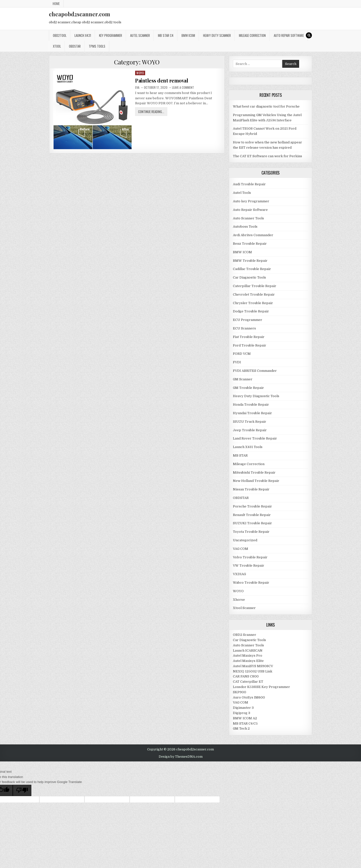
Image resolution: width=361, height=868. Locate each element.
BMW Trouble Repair (250, 261)
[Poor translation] (22, 790)
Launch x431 (83, 35)
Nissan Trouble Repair (251, 489)
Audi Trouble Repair (249, 184)
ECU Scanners (244, 328)
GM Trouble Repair (248, 388)
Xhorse (239, 600)
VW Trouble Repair (249, 566)
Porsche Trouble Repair (252, 506)
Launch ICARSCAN (248, 650)
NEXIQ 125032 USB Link (253, 671)
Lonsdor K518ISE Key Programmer (261, 687)
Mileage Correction (252, 35)
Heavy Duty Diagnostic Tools (256, 396)
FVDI (237, 362)
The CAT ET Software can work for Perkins (267, 156)
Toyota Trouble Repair (251, 532)
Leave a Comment (183, 88)
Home (56, 4)
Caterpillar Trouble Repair (255, 286)
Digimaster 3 (243, 708)
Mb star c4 (166, 35)
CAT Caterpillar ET (248, 682)
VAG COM (241, 549)
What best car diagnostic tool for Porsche (266, 106)
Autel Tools (242, 193)
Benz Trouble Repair (250, 244)
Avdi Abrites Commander (253, 235)
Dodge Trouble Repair (251, 311)
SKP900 (240, 692)
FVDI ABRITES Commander (255, 371)
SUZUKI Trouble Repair (252, 523)
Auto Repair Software (289, 35)
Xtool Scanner (244, 608)
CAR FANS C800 (246, 676)
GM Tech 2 (241, 728)
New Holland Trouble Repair (256, 481)
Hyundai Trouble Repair (252, 413)
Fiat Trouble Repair (249, 337)
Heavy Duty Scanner (217, 35)
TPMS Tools (97, 46)
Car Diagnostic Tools (249, 277)
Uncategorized (245, 540)
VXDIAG (239, 574)
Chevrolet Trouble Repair (254, 294)
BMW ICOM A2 (245, 718)
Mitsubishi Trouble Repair (254, 472)
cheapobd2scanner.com (79, 14)
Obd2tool (60, 35)
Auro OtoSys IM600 (249, 697)
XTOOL (57, 46)
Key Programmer (111, 35)
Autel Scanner (140, 35)
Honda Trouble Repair (251, 405)
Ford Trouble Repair (250, 345)
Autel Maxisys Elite (248, 661)
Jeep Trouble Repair (250, 430)
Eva (137, 88)
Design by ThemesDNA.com (181, 757)
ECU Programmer (248, 320)
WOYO (140, 73)
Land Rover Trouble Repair (255, 438)
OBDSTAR (75, 46)
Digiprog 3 (242, 713)
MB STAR (240, 455)
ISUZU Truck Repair (250, 422)
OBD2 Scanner (245, 635)
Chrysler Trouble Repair (253, 303)
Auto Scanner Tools (248, 218)
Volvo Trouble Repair (250, 557)
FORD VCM (242, 354)
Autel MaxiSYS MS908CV (253, 666)
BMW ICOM (188, 35)
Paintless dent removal (162, 80)
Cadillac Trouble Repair (252, 269)
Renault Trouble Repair (252, 515)
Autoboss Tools (245, 227)
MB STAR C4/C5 (245, 723)
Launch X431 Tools (248, 447)
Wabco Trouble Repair (251, 583)
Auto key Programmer (251, 201)
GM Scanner (243, 379)
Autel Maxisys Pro (248, 656)
